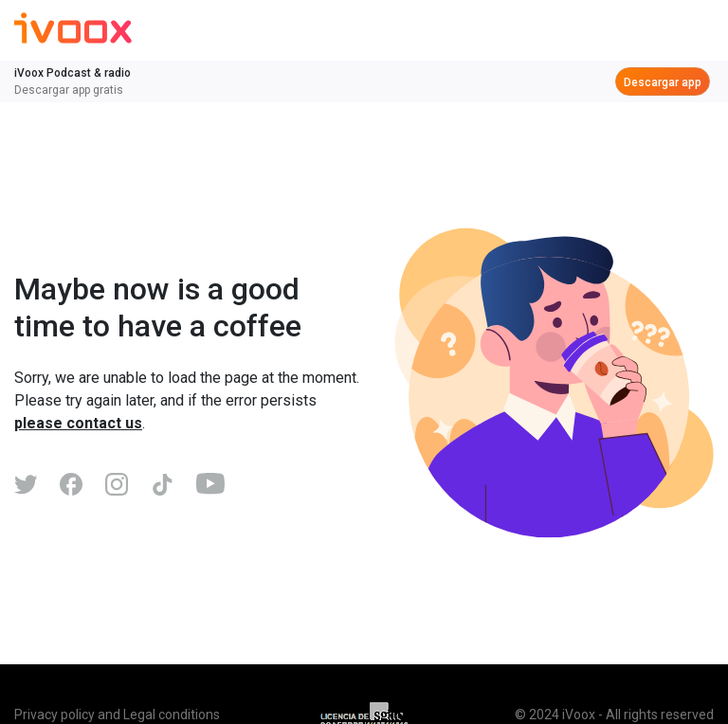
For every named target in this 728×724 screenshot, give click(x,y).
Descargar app (663, 82)
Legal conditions (172, 715)
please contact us (78, 423)
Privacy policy (55, 715)
